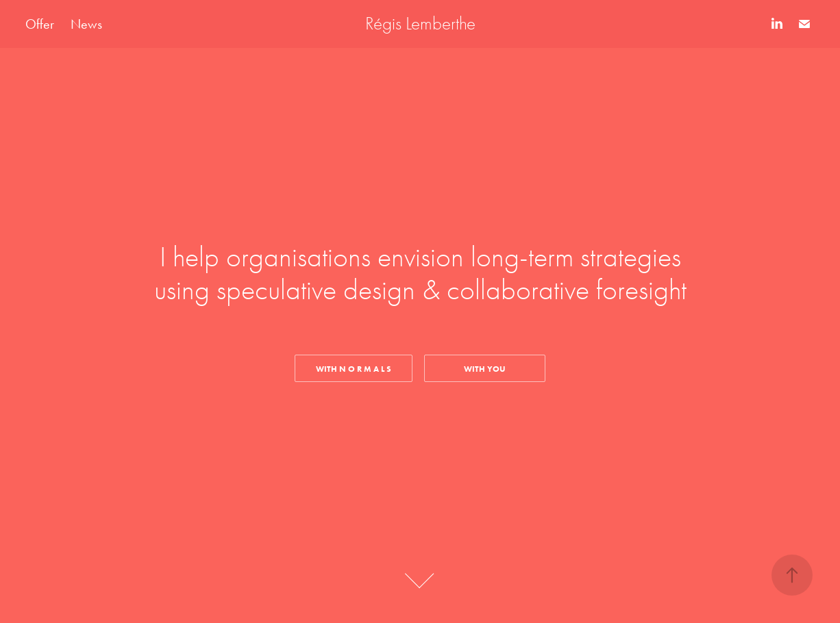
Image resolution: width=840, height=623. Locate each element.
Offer (40, 24)
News (86, 24)
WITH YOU (485, 369)
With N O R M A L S (354, 369)
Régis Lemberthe (420, 24)
